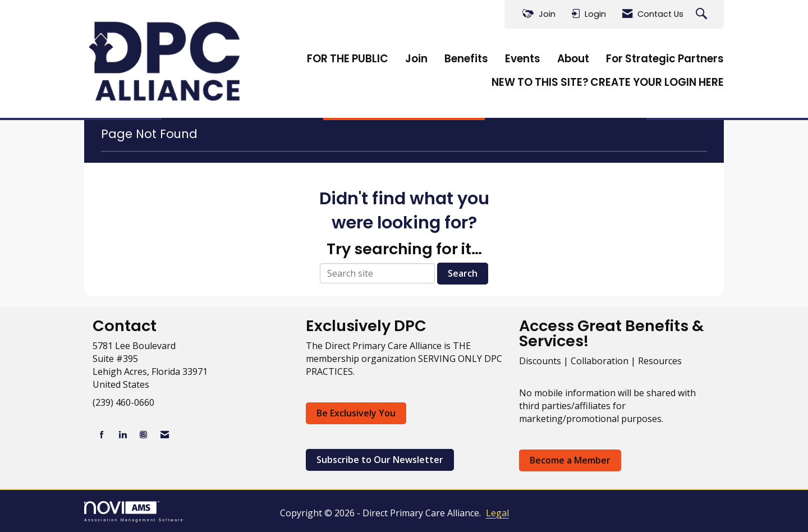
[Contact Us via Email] (165, 435)
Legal (497, 513)
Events (523, 59)
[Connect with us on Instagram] (143, 435)
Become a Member (570, 460)
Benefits (466, 59)
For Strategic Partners (665, 59)
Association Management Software (134, 512)
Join (416, 59)
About (573, 59)
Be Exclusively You (356, 413)
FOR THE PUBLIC (348, 59)
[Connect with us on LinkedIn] (123, 435)
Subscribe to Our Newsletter (380, 460)
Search (463, 273)
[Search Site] (703, 14)
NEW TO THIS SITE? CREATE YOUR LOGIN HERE (608, 82)
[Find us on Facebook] (102, 435)
